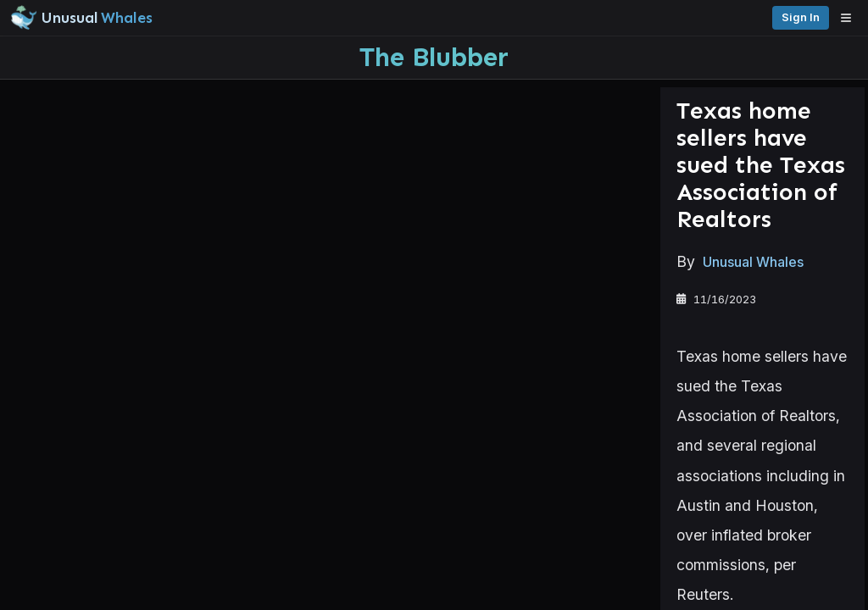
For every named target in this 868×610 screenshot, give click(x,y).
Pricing (773, 17)
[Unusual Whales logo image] (245, 18)
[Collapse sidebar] (20, 20)
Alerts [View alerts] (85, 528)
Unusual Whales (287, 264)
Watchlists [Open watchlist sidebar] (85, 561)
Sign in (833, 17)
